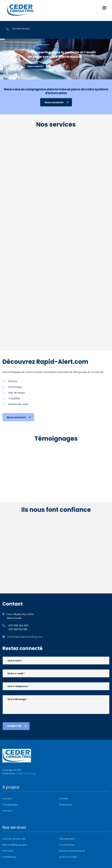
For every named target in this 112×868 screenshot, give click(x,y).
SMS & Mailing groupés (15, 845)
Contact (7, 811)
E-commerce (67, 845)
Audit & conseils (68, 857)
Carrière (64, 799)
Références (66, 805)
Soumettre (17, 726)
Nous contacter (35, 66)
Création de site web (14, 839)
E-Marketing (9, 857)
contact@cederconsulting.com (25, 637)
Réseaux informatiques (72, 851)
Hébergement (67, 839)
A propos (7, 799)
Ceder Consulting (26, 774)
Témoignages (10, 805)
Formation (8, 851)
